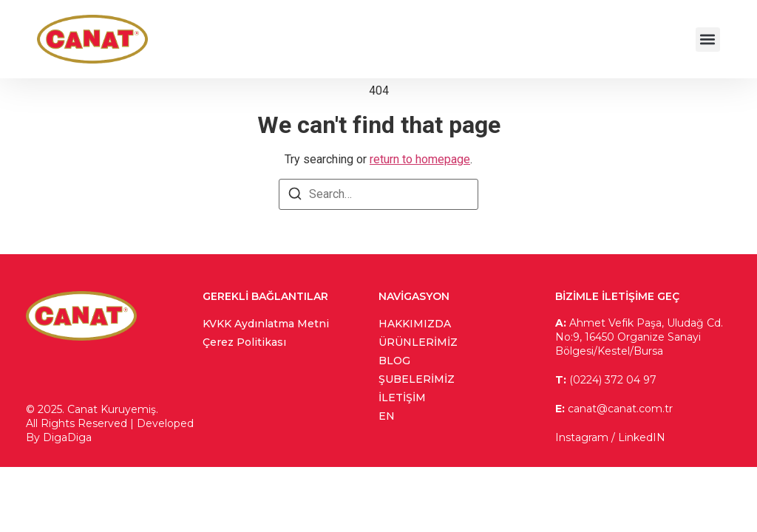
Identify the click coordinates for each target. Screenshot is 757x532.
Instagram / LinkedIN (610, 437)
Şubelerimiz (417, 379)
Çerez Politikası (244, 342)
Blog (394, 361)
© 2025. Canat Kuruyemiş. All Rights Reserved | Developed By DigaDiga (110, 423)
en (387, 416)
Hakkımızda (415, 324)
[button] (708, 40)
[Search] (295, 196)
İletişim (402, 398)
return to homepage (420, 159)
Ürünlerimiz (418, 342)
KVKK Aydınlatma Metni (266, 324)
